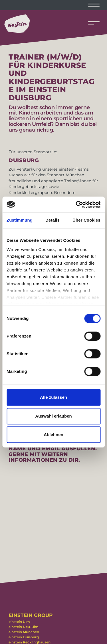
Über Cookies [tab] (86, 220)
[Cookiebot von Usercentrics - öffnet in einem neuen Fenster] (76, 205)
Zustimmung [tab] (20, 220)
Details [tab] (53, 220)
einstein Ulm (19, 622)
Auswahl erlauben (53, 416)
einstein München (24, 632)
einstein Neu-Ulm (24, 627)
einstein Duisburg (24, 637)
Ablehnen (53, 435)
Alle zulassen (53, 397)
